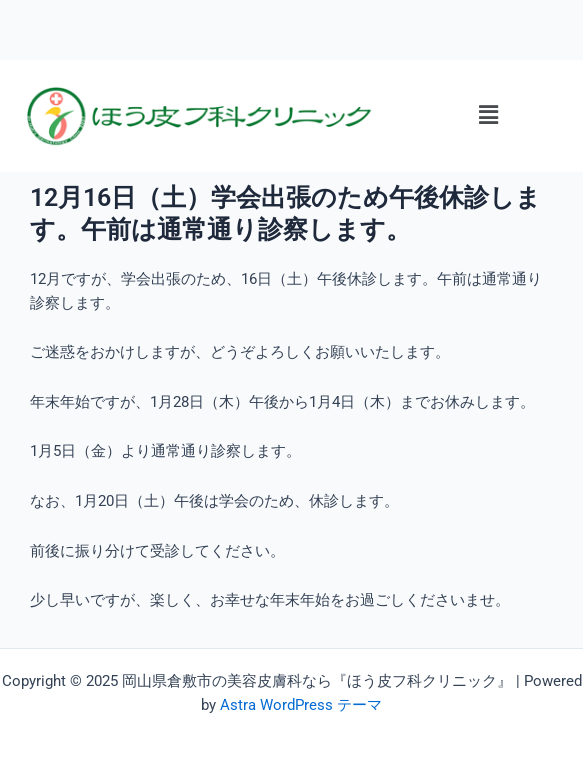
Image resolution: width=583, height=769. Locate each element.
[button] (488, 116)
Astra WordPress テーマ (301, 705)
